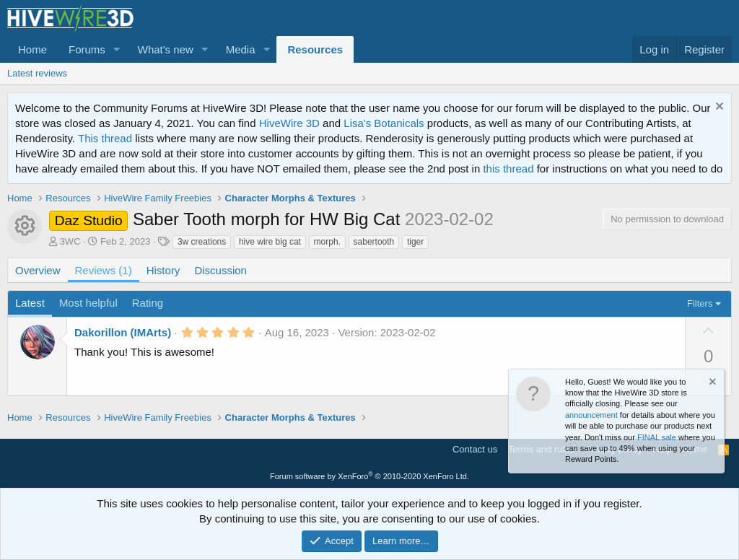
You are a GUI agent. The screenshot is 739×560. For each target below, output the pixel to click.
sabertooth (374, 242)
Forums (87, 49)
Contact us (475, 449)
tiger (415, 242)
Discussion (220, 270)
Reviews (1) (104, 270)
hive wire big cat (270, 242)
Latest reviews (37, 73)
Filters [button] (700, 303)
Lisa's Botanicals (384, 123)
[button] (117, 49)
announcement (591, 415)
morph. (327, 242)
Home (32, 49)
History (163, 270)
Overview (38, 270)
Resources (315, 49)
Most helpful (88, 303)
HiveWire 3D (289, 123)
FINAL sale (657, 437)
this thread (508, 169)
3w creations (202, 242)
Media (241, 49)
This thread (105, 138)
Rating (148, 303)
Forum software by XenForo (369, 476)
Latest (30, 303)
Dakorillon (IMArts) (123, 332)
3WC (70, 241)
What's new (166, 49)
